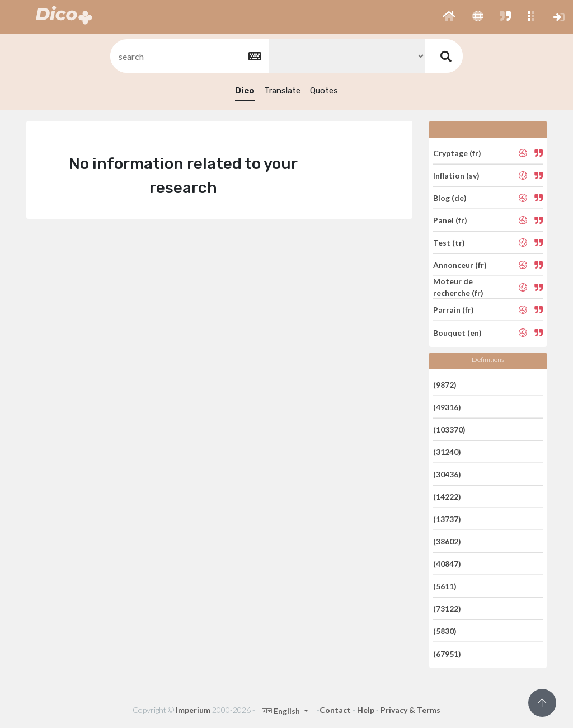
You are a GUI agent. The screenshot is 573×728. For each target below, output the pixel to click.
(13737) (447, 519)
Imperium (193, 710)
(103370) (449, 429)
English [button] (282, 711)
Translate (282, 91)
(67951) (447, 653)
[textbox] (189, 56)
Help (366, 710)
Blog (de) (450, 198)
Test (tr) (449, 243)
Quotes (324, 91)
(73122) (447, 609)
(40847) (447, 564)
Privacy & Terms (410, 710)
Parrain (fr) (454, 310)
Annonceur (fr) (460, 265)
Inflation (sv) (456, 175)
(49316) (447, 407)
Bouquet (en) (457, 332)
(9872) (445, 384)
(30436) (447, 474)
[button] (449, 17)
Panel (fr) (450, 220)
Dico (245, 91)
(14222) (447, 497)
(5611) (445, 586)
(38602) (447, 541)
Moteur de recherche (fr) (458, 287)
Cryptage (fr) (457, 152)
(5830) (445, 631)
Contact (335, 710)
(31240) (447, 452)
